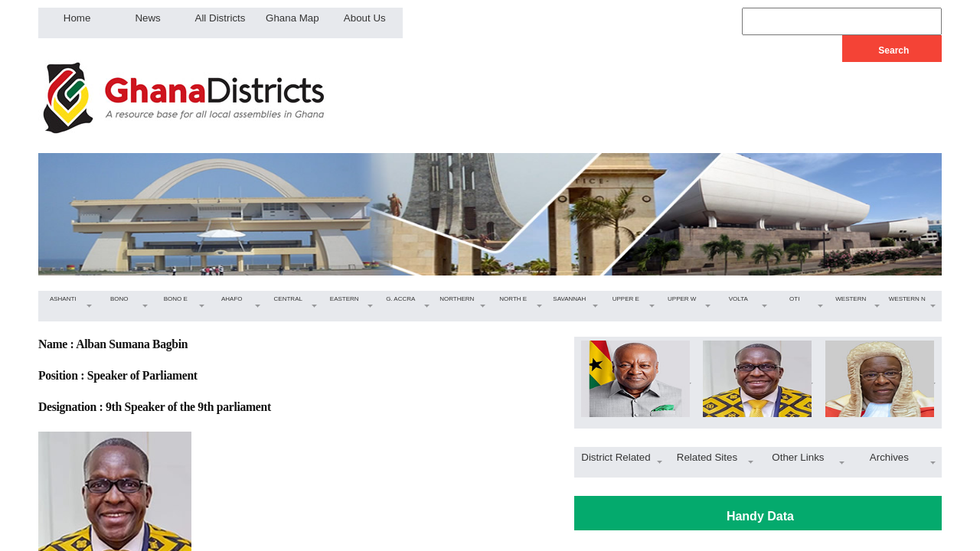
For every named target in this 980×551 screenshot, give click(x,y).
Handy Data (760, 516)
